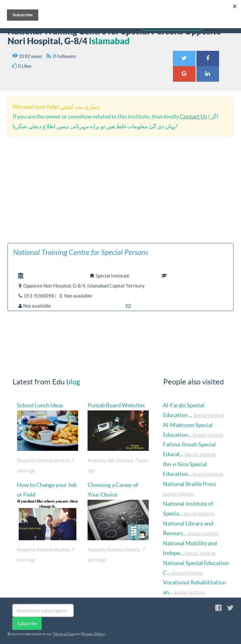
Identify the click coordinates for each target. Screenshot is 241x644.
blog (73, 382)
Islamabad (109, 41)
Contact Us (193, 116)
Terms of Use (64, 634)
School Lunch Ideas (40, 405)
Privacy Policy (93, 634)
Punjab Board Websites (116, 405)
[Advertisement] (120, 190)
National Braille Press (190, 484)
